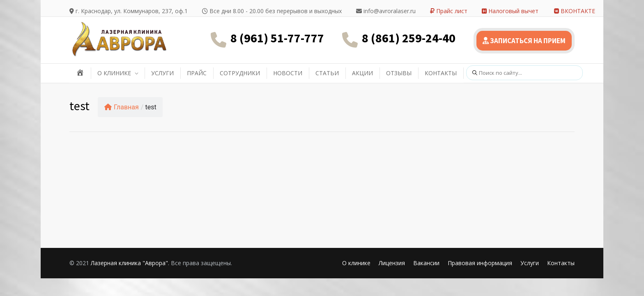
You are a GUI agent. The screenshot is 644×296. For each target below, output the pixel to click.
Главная (122, 107)
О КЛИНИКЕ (114, 73)
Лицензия (392, 263)
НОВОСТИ (288, 73)
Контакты (561, 263)
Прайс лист (449, 11)
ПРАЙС (197, 73)
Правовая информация (480, 263)
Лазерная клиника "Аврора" (129, 263)
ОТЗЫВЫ (399, 73)
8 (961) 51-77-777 (277, 38)
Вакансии (426, 263)
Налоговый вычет (510, 11)
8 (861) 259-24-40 (409, 38)
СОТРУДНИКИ (240, 73)
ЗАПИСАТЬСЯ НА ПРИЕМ (524, 41)
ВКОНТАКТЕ (575, 11)
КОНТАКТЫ (441, 73)
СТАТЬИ (327, 73)
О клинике (356, 263)
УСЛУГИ (162, 73)
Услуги (530, 263)
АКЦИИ (362, 73)
